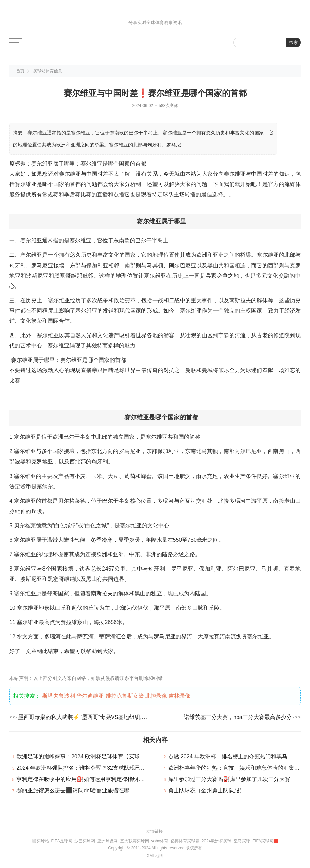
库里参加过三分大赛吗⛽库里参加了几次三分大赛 (229, 779)
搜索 (294, 42)
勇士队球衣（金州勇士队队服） (207, 790)
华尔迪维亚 (90, 696)
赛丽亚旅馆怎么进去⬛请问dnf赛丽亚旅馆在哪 (73, 790)
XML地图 (155, 856)
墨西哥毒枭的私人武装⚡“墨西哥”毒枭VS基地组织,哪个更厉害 (84, 717)
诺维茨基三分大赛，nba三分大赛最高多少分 (238, 717)
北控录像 (156, 696)
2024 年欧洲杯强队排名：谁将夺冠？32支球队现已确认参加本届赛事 (100, 768)
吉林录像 (179, 696)
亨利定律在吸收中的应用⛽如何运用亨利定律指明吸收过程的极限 (97, 779)
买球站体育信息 (48, 71)
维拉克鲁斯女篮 (125, 696)
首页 (20, 71)
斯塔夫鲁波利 (59, 696)
